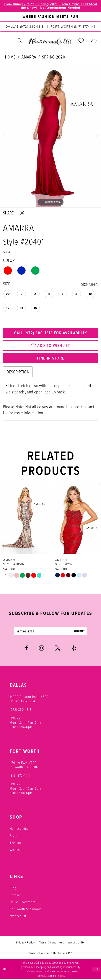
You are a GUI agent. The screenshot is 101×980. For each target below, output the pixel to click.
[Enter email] (50, 632)
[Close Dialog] (5, 970)
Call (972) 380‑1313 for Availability (51, 333)
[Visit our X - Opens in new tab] (58, 649)
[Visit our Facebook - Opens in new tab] (26, 649)
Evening (15, 843)
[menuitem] (50, 17)
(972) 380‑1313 (21, 711)
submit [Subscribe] (80, 632)
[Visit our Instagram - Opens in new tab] (42, 649)
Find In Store (51, 359)
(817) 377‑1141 (20, 776)
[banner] (50, 41)
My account (18, 917)
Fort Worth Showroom (26, 910)
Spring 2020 (54, 57)
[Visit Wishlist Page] (81, 41)
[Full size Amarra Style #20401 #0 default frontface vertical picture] (50, 135)
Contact (15, 896)
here (62, 977)
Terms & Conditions (52, 943)
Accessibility (77, 943)
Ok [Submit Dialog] (96, 970)
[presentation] (25, 520)
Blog (13, 889)
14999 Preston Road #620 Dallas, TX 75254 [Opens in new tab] (29, 700)
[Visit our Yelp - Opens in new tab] (74, 649)
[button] (7, 41)
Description (18, 373)
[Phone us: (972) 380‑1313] (25, 27)
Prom (14, 836)
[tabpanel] (50, 135)
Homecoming (19, 829)
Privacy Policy (26, 943)
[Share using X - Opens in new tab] (22, 213)
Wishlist (15, 851)
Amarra (29, 57)
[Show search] (20, 41)
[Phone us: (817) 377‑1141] (73, 27)
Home (10, 57)
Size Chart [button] (89, 284)
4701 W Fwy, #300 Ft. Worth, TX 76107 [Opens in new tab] (24, 766)
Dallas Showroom (23, 903)
